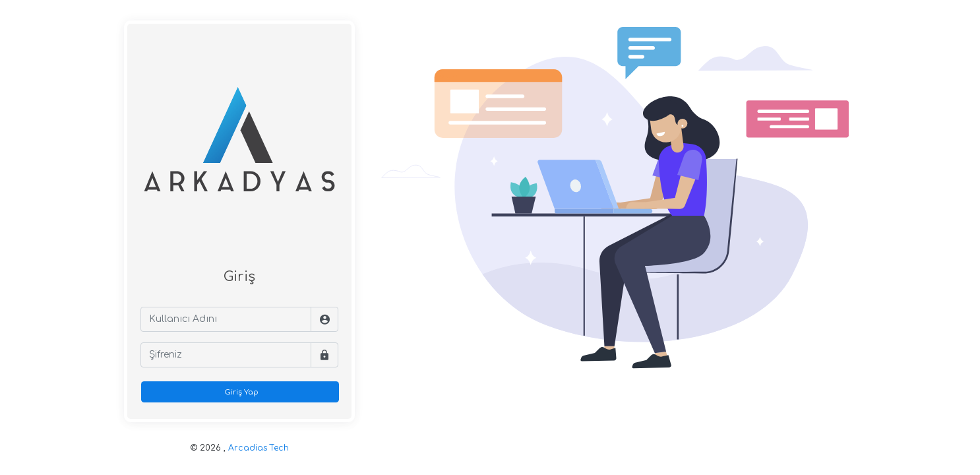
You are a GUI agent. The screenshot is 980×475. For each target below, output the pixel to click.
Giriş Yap (240, 392)
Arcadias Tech (259, 448)
